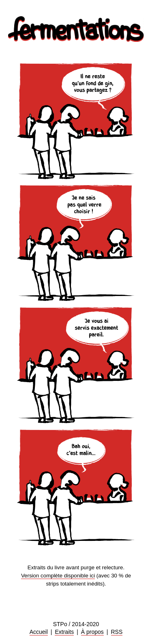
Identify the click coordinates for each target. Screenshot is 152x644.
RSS (117, 632)
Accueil (39, 632)
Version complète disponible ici (58, 576)
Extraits (64, 632)
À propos (92, 632)
